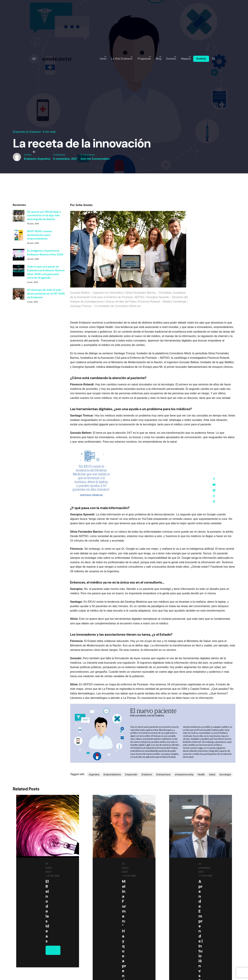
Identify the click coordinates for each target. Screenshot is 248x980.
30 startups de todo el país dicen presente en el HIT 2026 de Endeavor (46, 293)
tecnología (225, 775)
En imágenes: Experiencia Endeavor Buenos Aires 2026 (45, 253)
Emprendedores (112, 775)
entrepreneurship (184, 775)
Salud (212, 775)
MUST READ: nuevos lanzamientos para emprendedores (40, 235)
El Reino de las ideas (47, 911)
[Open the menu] (34, 59)
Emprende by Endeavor (27, 132)
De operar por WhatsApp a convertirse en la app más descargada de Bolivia (44, 215)
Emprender (131, 775)
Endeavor (147, 775)
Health (201, 775)
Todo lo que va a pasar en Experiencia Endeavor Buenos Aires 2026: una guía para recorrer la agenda (46, 272)
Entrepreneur (164, 775)
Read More (55, 961)
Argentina (94, 775)
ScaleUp (201, 59)
